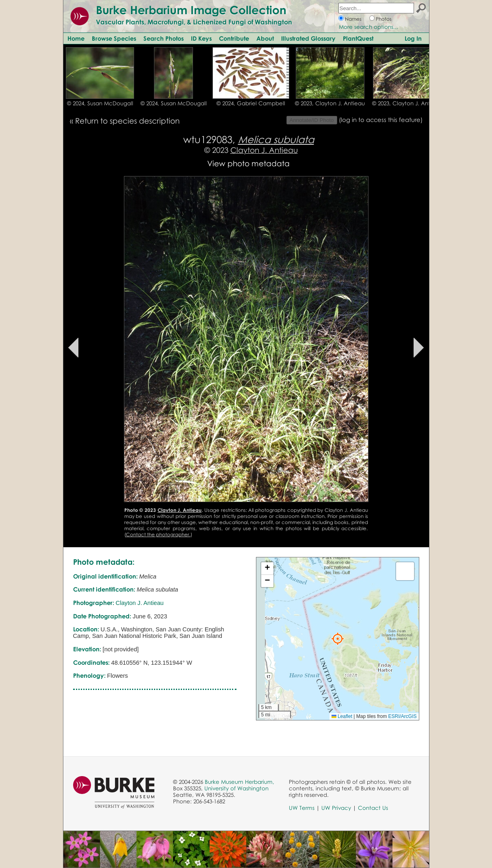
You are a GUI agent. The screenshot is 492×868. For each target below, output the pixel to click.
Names (353, 19)
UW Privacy (336, 808)
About (265, 38)
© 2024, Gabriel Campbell (251, 103)
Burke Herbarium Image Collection (191, 10)
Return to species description (127, 121)
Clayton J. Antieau (264, 150)
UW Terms (302, 808)
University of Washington (236, 788)
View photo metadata (248, 163)
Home (76, 38)
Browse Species (114, 38)
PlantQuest (358, 38)
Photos (384, 19)
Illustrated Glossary (308, 38)
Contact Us (373, 808)
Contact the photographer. (158, 534)
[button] (338, 639)
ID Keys (201, 38)
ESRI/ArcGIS (402, 716)
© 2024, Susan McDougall (100, 103)
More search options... (368, 27)
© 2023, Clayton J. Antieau (330, 103)
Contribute (234, 38)
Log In (413, 38)
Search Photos (164, 38)
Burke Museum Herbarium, (239, 782)
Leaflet (342, 716)
